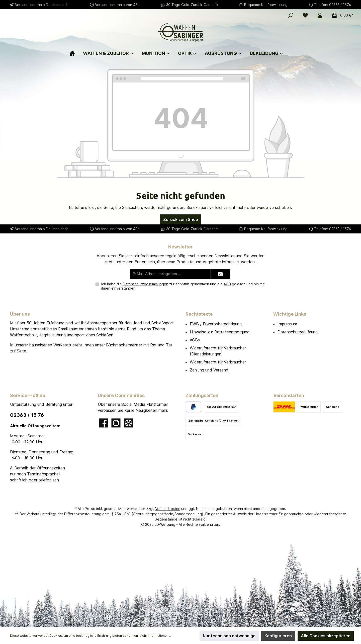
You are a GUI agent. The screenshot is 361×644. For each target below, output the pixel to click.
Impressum (287, 324)
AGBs (195, 340)
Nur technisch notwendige (229, 636)
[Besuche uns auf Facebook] (103, 423)
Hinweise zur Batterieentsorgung (220, 332)
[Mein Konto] (320, 15)
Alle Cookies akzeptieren (326, 636)
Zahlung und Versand (209, 370)
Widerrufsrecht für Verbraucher (218, 362)
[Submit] (221, 274)
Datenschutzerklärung (298, 332)
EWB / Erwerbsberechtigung (216, 324)
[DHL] (284, 407)
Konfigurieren (278, 636)
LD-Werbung (165, 524)
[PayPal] (193, 407)
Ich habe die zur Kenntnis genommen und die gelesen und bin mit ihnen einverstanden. (183, 286)
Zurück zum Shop (181, 219)
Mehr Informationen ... (155, 636)
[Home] (76, 51)
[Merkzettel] (305, 15)
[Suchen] (291, 15)
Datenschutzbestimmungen (146, 284)
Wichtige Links (290, 314)
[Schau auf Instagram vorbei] (116, 423)
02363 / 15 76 (27, 415)
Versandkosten (168, 509)
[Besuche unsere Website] (128, 423)
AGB (227, 284)
